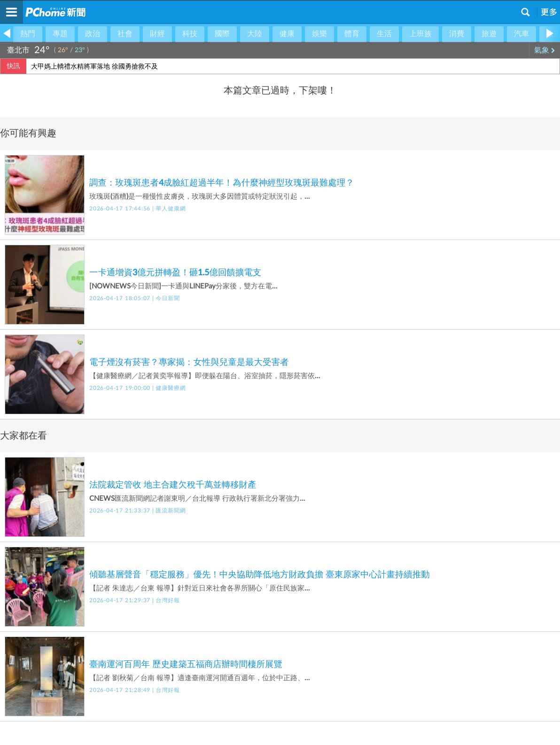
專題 (60, 34)
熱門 (28, 34)
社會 (125, 34)
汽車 (521, 34)
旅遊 (489, 34)
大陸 (255, 34)
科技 (190, 34)
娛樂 (319, 34)
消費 (457, 34)
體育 (352, 34)
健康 (287, 34)
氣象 (545, 50)
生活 (384, 34)
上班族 (420, 34)
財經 (157, 34)
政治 (93, 34)
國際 (222, 34)
